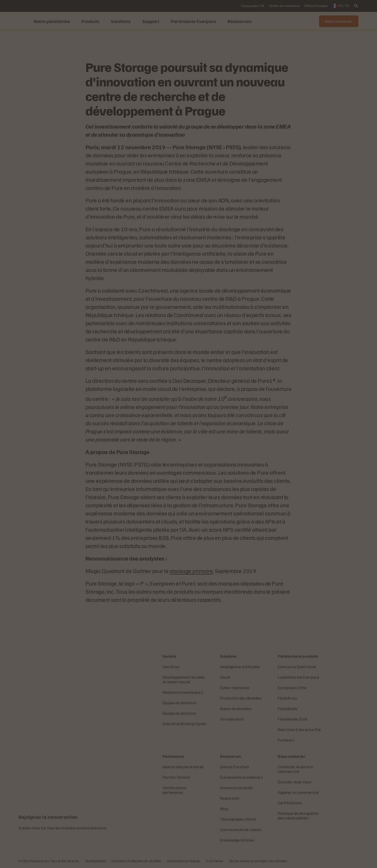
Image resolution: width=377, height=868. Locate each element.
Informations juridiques (183, 861)
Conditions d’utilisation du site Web (136, 861)
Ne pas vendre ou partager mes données (258, 861)
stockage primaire (191, 571)
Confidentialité (96, 861)
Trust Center (215, 861)
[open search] (356, 6)
